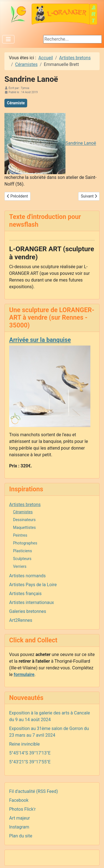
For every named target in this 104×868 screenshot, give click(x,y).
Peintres (20, 535)
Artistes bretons (25, 505)
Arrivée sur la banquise (40, 340)
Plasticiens (22, 551)
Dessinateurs (24, 520)
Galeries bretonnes (28, 611)
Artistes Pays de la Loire (33, 585)
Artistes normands (27, 576)
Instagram (19, 827)
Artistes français (25, 594)
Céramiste (16, 103)
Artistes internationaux (32, 602)
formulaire (24, 675)
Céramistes (23, 512)
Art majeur (20, 818)
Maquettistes (24, 527)
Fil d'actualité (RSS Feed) (34, 791)
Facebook (19, 800)
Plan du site (21, 836)
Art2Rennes (21, 620)
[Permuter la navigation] (8, 39)
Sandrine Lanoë (81, 143)
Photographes (25, 543)
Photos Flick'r (22, 809)
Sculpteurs (22, 559)
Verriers (20, 566)
